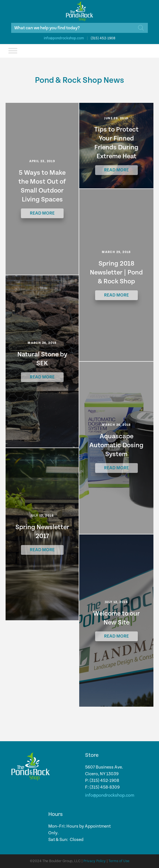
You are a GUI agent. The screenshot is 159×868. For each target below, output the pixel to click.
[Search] (141, 28)
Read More (42, 213)
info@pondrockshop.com (64, 38)
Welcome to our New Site (116, 618)
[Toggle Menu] (13, 51)
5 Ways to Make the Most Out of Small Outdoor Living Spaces (42, 186)
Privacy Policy (95, 861)
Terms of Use (119, 861)
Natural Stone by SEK (42, 359)
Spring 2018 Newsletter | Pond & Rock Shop (116, 273)
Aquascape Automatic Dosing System (116, 445)
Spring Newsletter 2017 (42, 532)
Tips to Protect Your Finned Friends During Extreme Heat (116, 143)
